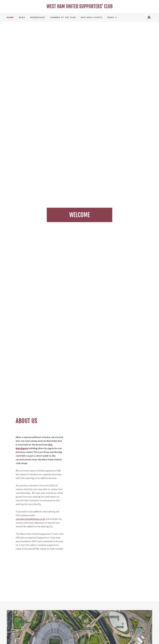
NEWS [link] (22, 17)
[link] (79, 7)
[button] (112, 17)
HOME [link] (10, 17)
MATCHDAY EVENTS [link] (92, 17)
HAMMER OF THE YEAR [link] (63, 17)
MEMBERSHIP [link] (38, 17)
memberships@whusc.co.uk (30, 519)
